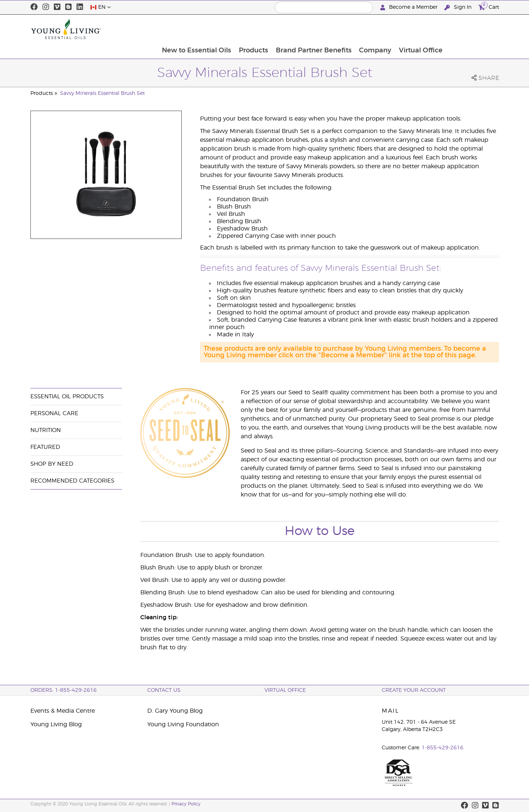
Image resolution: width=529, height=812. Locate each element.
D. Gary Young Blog (175, 711)
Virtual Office (473, 29)
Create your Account (414, 690)
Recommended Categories (72, 481)
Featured (45, 447)
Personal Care (54, 414)
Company (427, 29)
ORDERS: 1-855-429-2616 (64, 690)
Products (304, 29)
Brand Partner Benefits (365, 29)
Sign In (459, 8)
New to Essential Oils (247, 29)
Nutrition (46, 430)
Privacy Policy (186, 804)
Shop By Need (52, 464)
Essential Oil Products (67, 397)
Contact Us (164, 690)
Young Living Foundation (183, 724)
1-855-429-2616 (443, 748)
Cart (489, 6)
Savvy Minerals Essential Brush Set (102, 93)
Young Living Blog (56, 724)
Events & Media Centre (63, 711)
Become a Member (410, 8)
